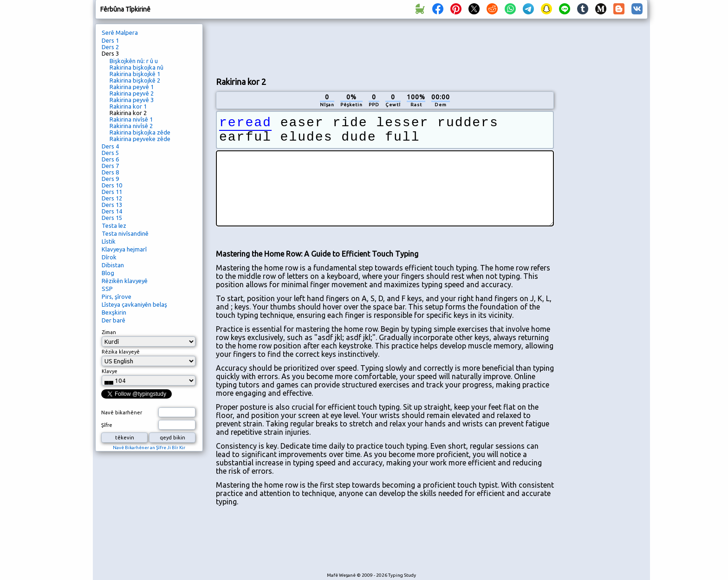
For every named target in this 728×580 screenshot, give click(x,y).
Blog (108, 273)
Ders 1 (110, 40)
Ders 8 (110, 172)
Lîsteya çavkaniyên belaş (134, 304)
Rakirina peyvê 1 (132, 87)
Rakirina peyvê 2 (132, 93)
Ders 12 (112, 198)
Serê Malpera (120, 32)
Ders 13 (112, 205)
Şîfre (107, 425)
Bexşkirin (114, 312)
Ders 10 (112, 185)
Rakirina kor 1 (128, 106)
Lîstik (109, 241)
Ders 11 (112, 192)
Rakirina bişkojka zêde (140, 132)
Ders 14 (112, 211)
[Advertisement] (385, 47)
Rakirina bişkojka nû (136, 67)
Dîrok (109, 257)
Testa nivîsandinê (125, 233)
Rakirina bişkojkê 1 (135, 74)
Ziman (109, 332)
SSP (107, 289)
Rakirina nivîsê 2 (131, 126)
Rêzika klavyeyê (121, 352)
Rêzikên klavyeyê (125, 281)
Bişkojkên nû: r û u (134, 61)
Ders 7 (110, 166)
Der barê (114, 320)
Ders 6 (110, 159)
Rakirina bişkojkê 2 (135, 80)
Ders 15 (112, 218)
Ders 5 (110, 153)
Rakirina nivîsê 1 (131, 119)
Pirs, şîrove (117, 296)
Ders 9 (110, 179)
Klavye (110, 371)
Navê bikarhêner (122, 412)
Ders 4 (110, 146)
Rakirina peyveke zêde (140, 139)
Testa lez (114, 226)
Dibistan (113, 265)
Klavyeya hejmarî (124, 249)
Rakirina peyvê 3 (132, 100)
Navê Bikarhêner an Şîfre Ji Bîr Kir (149, 448)
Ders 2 (110, 47)
